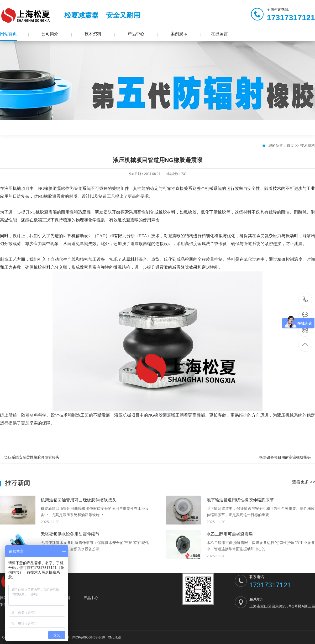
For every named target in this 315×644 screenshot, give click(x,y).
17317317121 (305, 300)
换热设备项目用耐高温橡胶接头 (285, 457)
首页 (290, 146)
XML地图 (114, 637)
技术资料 (93, 34)
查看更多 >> (304, 482)
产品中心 (136, 34)
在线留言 (219, 34)
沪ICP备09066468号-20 (88, 637)
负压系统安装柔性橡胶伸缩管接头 (32, 457)
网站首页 (8, 34)
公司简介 (50, 34)
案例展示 (179, 34)
